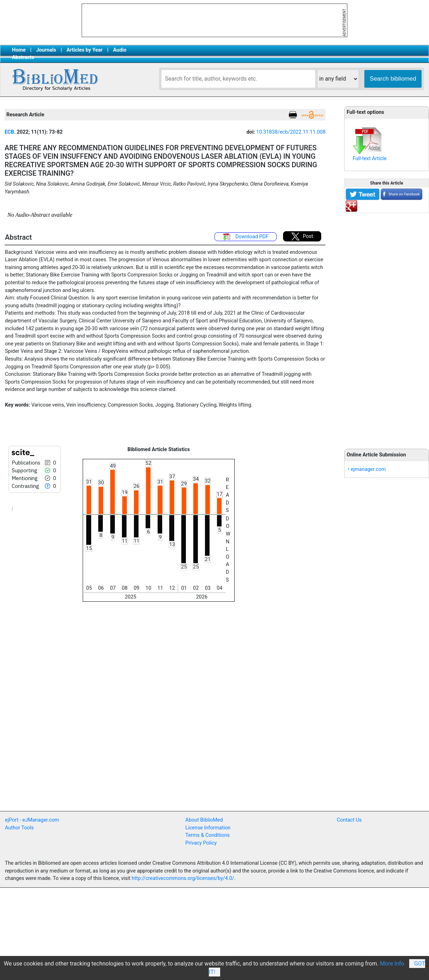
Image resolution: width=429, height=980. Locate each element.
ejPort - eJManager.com (32, 820)
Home (19, 50)
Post (302, 237)
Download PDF (246, 237)
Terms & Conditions (208, 835)
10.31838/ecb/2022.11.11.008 (291, 132)
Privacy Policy (201, 843)
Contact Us (349, 820)
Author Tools (19, 828)
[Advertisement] (387, 327)
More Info (392, 964)
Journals (46, 50)
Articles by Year (84, 50)
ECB (9, 132)
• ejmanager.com (367, 469)
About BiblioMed (204, 820)
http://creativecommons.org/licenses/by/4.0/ (183, 878)
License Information (208, 828)
